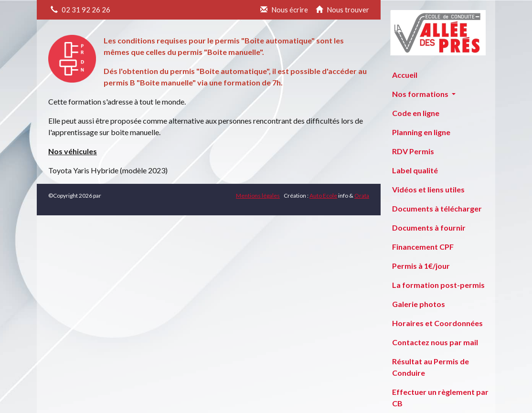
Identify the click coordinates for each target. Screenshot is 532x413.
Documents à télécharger (437, 208)
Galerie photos (419, 304)
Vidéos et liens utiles (428, 189)
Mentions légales (258, 196)
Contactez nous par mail (435, 342)
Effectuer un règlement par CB (440, 397)
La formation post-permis (438, 285)
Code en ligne (416, 113)
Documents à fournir (429, 228)
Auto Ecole (323, 196)
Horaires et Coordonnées (437, 323)
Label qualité (415, 170)
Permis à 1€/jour (421, 266)
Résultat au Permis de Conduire (431, 367)
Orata (362, 196)
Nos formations (421, 94)
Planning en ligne (421, 132)
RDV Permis (413, 151)
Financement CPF (423, 247)
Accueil (405, 75)
